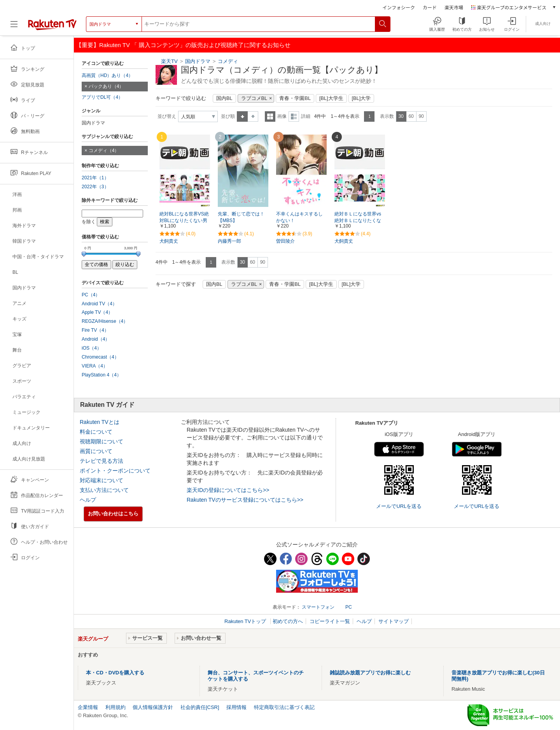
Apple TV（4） (97, 312)
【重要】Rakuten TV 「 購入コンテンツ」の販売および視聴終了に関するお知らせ (183, 45)
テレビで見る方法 (101, 461)
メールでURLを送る (399, 506)
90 (421, 116)
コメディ (228, 61)
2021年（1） (95, 178)
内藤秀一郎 (229, 241)
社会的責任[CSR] (200, 707)
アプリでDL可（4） (102, 97)
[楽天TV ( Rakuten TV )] (52, 24)
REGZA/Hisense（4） (105, 321)
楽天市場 (454, 7)
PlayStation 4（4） (101, 375)
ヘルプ (88, 500)
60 (411, 116)
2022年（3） (95, 187)
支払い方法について (104, 490)
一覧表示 (270, 116)
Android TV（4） (99, 304)
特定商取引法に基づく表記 (284, 707)
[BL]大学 (361, 98)
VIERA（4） (95, 366)
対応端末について (101, 480)
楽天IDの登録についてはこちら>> (228, 490)
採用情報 (236, 707)
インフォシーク (399, 7)
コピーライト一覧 (330, 621)
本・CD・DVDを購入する (115, 673)
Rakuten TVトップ (246, 621)
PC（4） (91, 295)
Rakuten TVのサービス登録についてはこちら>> (245, 500)
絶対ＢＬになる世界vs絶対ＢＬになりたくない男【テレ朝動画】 (358, 221)
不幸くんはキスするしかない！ (299, 217)
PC (349, 607)
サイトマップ (394, 621)
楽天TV (169, 61)
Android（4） (96, 339)
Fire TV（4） (95, 330)
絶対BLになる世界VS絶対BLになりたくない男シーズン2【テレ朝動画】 (184, 221)
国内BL (224, 98)
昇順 (242, 116)
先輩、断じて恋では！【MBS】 (241, 217)
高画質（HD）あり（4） (107, 75)
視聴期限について (101, 441)
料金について (96, 432)
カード (430, 7)
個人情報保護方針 (153, 707)
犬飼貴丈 (169, 241)
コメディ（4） (104, 151)
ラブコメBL (254, 98)
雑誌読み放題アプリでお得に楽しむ (370, 673)
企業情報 (88, 707)
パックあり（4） (106, 86)
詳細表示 (294, 116)
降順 (253, 116)
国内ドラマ (198, 61)
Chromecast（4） (100, 357)
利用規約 (115, 707)
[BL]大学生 (331, 98)
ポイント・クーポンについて (115, 471)
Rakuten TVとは (100, 422)
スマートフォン (318, 607)
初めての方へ (288, 621)
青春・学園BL (295, 98)
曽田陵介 (285, 241)
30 (401, 116)
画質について (96, 451)
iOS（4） (92, 348)
